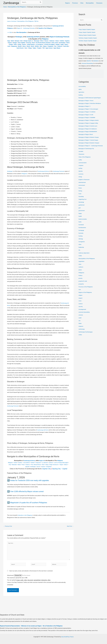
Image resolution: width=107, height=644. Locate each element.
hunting (81, 238)
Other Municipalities (22, 32)
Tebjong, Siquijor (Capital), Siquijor (88, 35)
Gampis (11, 44)
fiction (80, 190)
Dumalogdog (62, 43)
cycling (81, 170)
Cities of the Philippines (85, 159)
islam (80, 246)
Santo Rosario (20, 48)
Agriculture (82, 92)
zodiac (80, 337)
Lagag (62, 44)
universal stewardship (85, 314)
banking (81, 95)
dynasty (81, 173)
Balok (12, 41)
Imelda (19, 44)
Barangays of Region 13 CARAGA (88, 112)
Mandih (20, 46)
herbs (80, 224)
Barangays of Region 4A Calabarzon (89, 129)
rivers (80, 303)
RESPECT (89, 61)
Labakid (57, 44)
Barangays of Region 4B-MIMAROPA (89, 132)
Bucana (46, 41)
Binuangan (37, 41)
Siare (26, 48)
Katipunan (42, 463)
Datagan (15, 43)
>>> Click (10, 32)
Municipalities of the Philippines (27, 21)
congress (81, 167)
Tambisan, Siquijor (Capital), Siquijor (89, 38)
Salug (56, 465)
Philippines (45, 39)
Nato (41, 46)
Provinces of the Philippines (86, 289)
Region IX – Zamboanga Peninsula (27, 28)
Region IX (42, 461)
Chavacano (99, 3)
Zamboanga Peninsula (61, 171)
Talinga (30, 48)
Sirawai (48, 467)
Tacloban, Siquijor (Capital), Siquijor (88, 41)
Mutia (26, 465)
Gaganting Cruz (83, 201)
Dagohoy (67, 41)
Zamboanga (11, 3)
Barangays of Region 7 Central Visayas (89, 140)
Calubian (62, 41)
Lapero (66, 44)
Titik (43, 48)
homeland (81, 227)
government (82, 213)
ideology (81, 241)
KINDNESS (96, 61)
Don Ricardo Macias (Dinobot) (43, 43)
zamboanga (82, 331)
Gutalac (22, 463)
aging (80, 89)
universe (81, 317)
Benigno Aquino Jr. (28, 41)
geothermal (82, 207)
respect (81, 300)
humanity (81, 235)
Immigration (82, 244)
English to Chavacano (85, 182)
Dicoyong (29, 43)
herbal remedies (83, 221)
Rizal (52, 465)
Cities (82, 3)
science (81, 306)
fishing (80, 193)
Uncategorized (83, 311)
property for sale (83, 283)
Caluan (57, 41)
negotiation (82, 263)
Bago (9, 41)
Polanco (35, 465)
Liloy (16, 465)
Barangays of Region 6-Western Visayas (90, 137)
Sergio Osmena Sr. (64, 465)
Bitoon (42, 41)
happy (80, 215)
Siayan (21, 467)
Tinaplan (39, 48)
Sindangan (19, 37)
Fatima (68, 43)
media (80, 258)
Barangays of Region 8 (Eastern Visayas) (90, 143)
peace (80, 272)
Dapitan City (46, 469)
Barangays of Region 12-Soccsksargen (89, 109)
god (80, 210)
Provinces (75, 3)
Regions (68, 3)
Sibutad (31, 467)
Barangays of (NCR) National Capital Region (91, 98)
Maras (24, 46)
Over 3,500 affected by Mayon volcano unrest (31, 491)
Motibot (37, 46)
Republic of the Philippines (48, 28)
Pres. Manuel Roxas (44, 465)
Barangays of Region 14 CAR (87, 115)
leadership (81, 249)
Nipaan (45, 46)
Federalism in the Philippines (26, 515)
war (80, 323)
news (80, 266)
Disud (33, 43)
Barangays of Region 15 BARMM (88, 118)
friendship (81, 199)
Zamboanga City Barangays (86, 334)
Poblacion (60, 46)
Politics (81, 277)
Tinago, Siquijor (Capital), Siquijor (88, 32)
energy (80, 179)
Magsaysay (14, 46)
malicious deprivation (85, 255)
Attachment (11, 578)
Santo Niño (66, 46)
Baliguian (12, 463)
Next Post (70, 526)
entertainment (83, 184)
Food (80, 196)
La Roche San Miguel (49, 44)
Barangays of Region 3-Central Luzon (89, 126)
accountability (82, 87)
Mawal (28, 46)
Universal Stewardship (90, 64)
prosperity (81, 286)
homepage (82, 232)
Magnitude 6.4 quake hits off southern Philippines (33, 502)
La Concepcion (39, 44)
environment (82, 187)
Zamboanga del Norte (33, 37)
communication (83, 165)
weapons (81, 328)
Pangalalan (50, 46)
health (80, 218)
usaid (80, 320)
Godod (17, 463)
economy (81, 176)
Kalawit (36, 463)
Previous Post (8, 526)
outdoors (81, 269)
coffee (80, 162)
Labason (55, 463)
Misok (32, 46)
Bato (22, 41)
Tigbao (34, 48)
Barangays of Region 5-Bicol (86, 135)
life (79, 252)
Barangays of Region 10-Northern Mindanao (91, 104)
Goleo (15, 44)
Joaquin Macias (31, 44)
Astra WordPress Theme (67, 637)
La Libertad (49, 463)
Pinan (30, 465)
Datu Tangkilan (22, 43)
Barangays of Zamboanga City (87, 151)
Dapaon (10, 43)
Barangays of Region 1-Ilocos (87, 101)
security (81, 309)
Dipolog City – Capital (60, 469)
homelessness (83, 230)
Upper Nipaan (57, 48)
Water (80, 325)
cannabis (81, 153)
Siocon (43, 467)
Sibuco (26, 467)
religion (81, 297)
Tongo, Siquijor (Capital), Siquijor (88, 30)
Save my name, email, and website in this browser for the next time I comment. (31, 573)
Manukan (21, 465)
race (80, 292)
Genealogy (82, 204)
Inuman (24, 44)
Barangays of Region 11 (85, 106)
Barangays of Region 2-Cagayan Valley (89, 123)
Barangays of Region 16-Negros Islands (90, 120)
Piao (55, 46)
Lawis (9, 46)
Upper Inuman (49, 48)
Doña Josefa (55, 43)
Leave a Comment (12, 21)
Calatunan (52, 41)
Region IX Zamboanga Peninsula (60, 37)
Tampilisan (54, 467)
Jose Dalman (29, 463)
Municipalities (90, 3)
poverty (81, 280)
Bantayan (17, 41)
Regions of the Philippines (86, 294)
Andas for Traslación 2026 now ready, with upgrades (34, 480)
